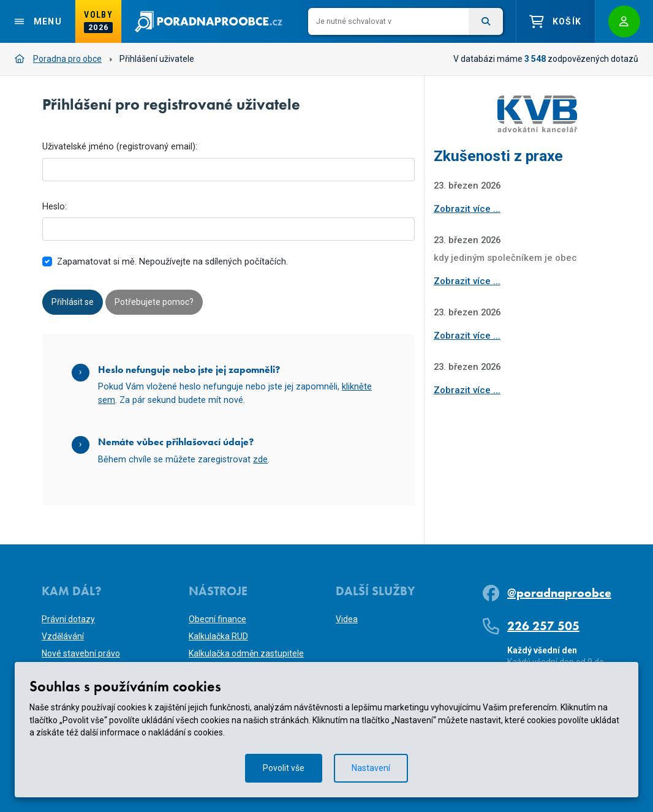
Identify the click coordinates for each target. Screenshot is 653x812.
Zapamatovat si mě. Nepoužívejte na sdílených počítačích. (172, 262)
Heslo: (55, 207)
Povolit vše (284, 768)
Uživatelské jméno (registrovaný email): (120, 147)
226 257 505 (543, 626)
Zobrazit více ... (467, 209)
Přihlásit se (73, 302)
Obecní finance (217, 619)
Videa (347, 619)
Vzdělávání (63, 636)
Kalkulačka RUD (218, 636)
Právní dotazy (68, 619)
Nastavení (371, 768)
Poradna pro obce (58, 59)
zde (260, 460)
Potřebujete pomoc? (154, 302)
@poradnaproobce (559, 593)
